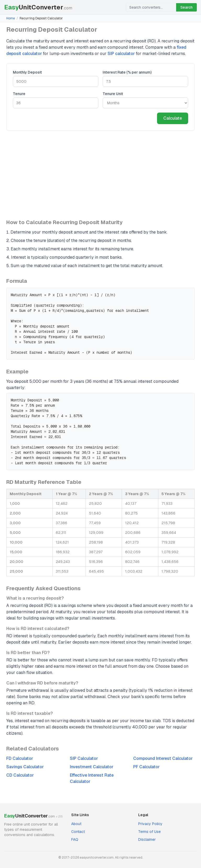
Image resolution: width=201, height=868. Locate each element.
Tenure (19, 94)
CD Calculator (20, 775)
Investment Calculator (92, 767)
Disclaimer (147, 839)
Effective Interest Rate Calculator (92, 778)
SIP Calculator (84, 758)
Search (186, 7)
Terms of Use (149, 832)
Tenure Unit (113, 94)
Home (11, 18)
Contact (78, 832)
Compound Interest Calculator (163, 758)
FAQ (75, 839)
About (76, 824)
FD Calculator (20, 758)
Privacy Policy (150, 824)
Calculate (173, 118)
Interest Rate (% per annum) (127, 72)
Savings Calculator (25, 767)
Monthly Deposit (27, 72)
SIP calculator (121, 54)
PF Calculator (146, 767)
